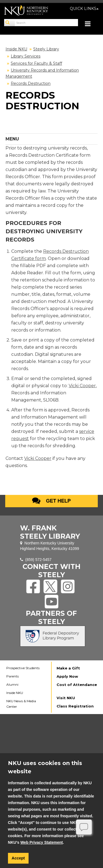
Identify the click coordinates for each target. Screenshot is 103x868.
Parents (12, 676)
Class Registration (75, 706)
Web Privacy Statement (42, 842)
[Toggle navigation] (91, 24)
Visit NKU (66, 698)
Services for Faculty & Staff (36, 63)
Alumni (12, 684)
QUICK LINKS (84, 9)
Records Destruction (31, 83)
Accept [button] (18, 858)
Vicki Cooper (82, 386)
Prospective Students (23, 668)
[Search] (10, 23)
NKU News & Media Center (21, 704)
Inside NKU (16, 49)
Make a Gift (68, 668)
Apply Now (67, 676)
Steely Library (46, 49)
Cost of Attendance (77, 685)
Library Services (26, 56)
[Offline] (84, 827)
